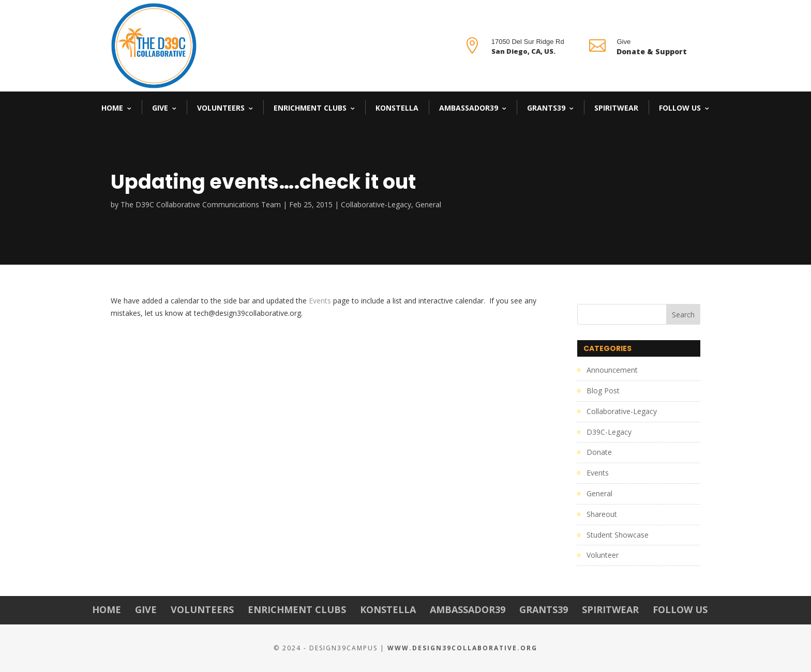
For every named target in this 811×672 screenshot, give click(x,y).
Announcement (612, 370)
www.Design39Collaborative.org (462, 648)
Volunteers (221, 108)
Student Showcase (618, 535)
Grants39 (546, 108)
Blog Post (603, 391)
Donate (599, 452)
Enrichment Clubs (310, 108)
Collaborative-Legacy (376, 204)
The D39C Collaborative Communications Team (201, 204)
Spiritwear (616, 108)
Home (112, 108)
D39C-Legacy (609, 432)
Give (160, 108)
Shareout (602, 514)
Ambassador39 (469, 108)
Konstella (397, 108)
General (428, 204)
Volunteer (603, 555)
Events (320, 301)
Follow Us (680, 108)
